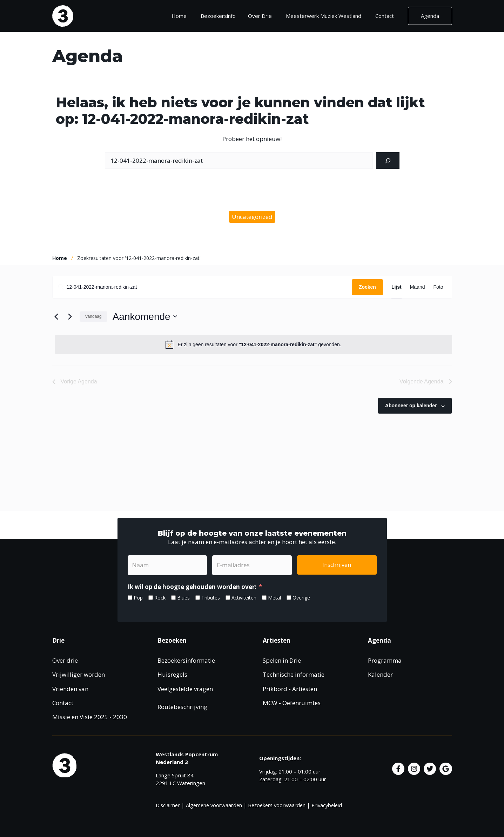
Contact (385, 16)
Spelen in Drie (282, 660)
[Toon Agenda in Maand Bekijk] (418, 287)
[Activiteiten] (228, 598)
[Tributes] (198, 598)
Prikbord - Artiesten (290, 689)
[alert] (254, 344)
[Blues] (173, 598)
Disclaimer (168, 805)
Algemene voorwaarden (214, 805)
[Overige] (289, 598)
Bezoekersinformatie (186, 660)
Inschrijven (337, 565)
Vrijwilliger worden (79, 674)
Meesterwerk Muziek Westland (324, 16)
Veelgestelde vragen (185, 689)
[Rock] (151, 598)
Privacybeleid (327, 805)
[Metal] (264, 598)
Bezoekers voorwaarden (277, 805)
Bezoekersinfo (221, 16)
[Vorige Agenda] (56, 316)
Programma (385, 660)
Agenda (430, 16)
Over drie (65, 660)
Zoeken (367, 287)
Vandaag (93, 316)
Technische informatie (294, 674)
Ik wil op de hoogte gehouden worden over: (192, 587)
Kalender (380, 674)
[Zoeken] (388, 161)
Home (179, 16)
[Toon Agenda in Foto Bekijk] (438, 287)
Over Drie (260, 16)
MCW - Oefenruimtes (292, 703)
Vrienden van (70, 689)
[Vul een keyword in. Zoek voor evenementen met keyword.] (202, 287)
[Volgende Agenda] (70, 316)
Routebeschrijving (182, 707)
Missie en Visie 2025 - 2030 (90, 717)
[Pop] (130, 598)
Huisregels (172, 674)
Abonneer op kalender (411, 406)
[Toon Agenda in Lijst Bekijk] (397, 287)
